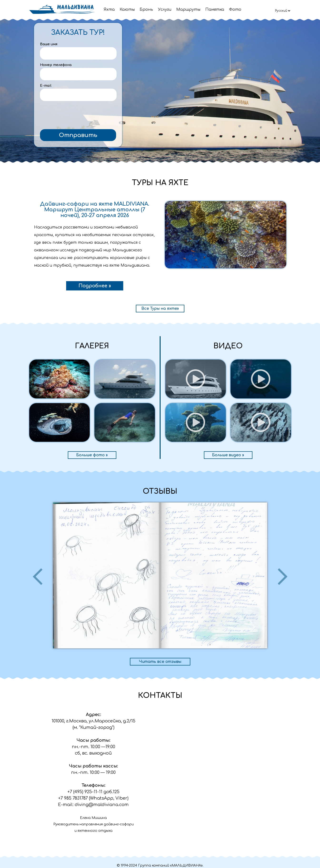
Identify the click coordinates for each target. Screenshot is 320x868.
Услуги (165, 10)
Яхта (109, 10)
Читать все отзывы (160, 662)
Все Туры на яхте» (160, 309)
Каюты (127, 10)
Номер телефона (56, 65)
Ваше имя (49, 44)
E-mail (46, 86)
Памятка (215, 10)
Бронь (146, 10)
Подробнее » (95, 286)
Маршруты (188, 10)
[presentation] (78, 115)
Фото (235, 10)
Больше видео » (228, 455)
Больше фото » (92, 455)
